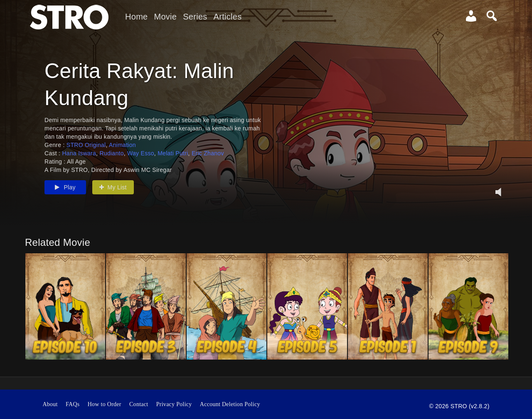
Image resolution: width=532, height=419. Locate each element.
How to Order (105, 404)
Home (136, 17)
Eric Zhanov (208, 153)
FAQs (73, 404)
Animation (122, 145)
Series (195, 17)
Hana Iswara (79, 153)
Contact (139, 404)
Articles (228, 17)
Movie (165, 17)
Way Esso (141, 153)
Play (65, 187)
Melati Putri (173, 153)
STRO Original (86, 145)
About (50, 404)
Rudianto (111, 153)
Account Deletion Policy (230, 404)
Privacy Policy (174, 404)
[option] (65, 306)
